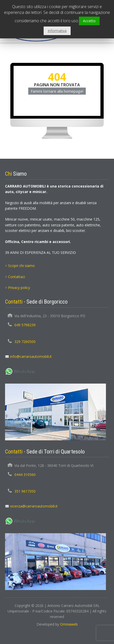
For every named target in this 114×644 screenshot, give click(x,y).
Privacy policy (19, 288)
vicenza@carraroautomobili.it (34, 506)
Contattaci (17, 277)
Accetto (89, 21)
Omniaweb (69, 624)
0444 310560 (25, 475)
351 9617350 (25, 491)
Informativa (57, 31)
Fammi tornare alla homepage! (57, 91)
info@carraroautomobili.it (31, 356)
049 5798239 (25, 325)
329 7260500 (25, 342)
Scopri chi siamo (21, 266)
